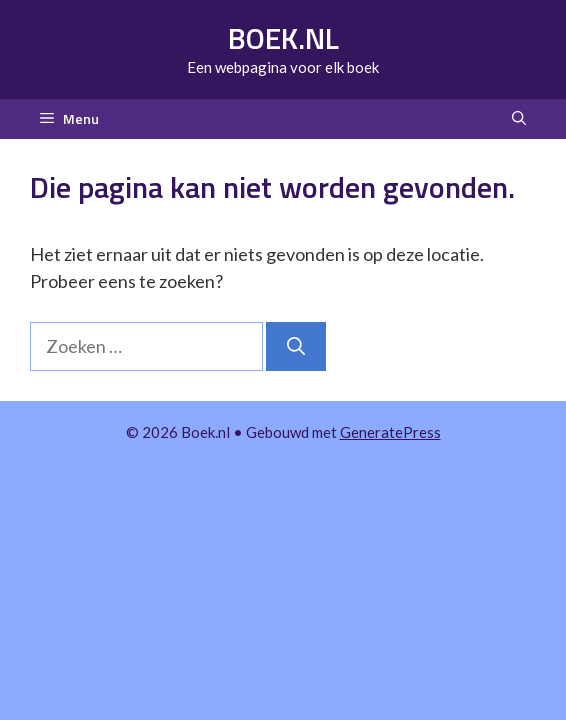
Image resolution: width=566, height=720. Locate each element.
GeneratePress (390, 432)
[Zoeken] (296, 346)
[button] (519, 119)
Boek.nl (283, 38)
